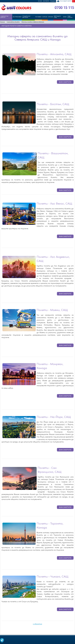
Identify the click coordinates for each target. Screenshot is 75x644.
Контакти (46, 1)
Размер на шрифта (73, 26)
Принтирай (70, 26)
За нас (40, 1)
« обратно (37, 624)
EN (74, 1)
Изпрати (67, 26)
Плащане (53, 1)
